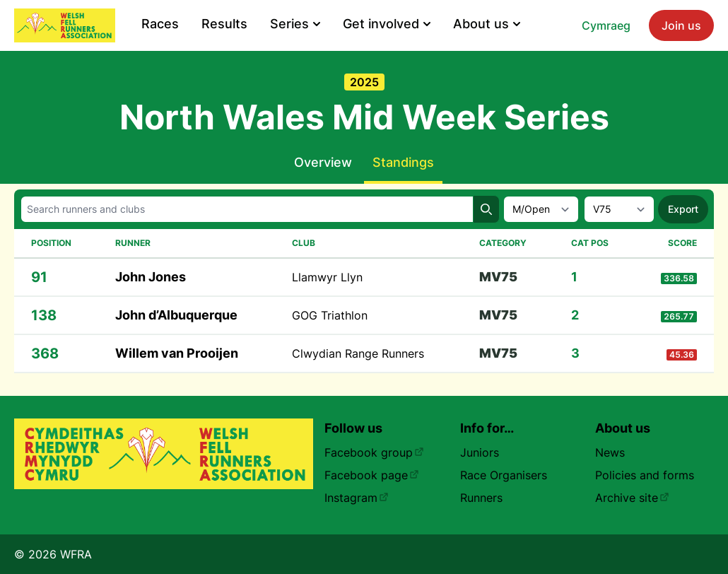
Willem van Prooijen (177, 353)
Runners (481, 498)
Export (683, 209)
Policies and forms (645, 475)
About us (487, 24)
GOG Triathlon (330, 315)
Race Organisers (504, 475)
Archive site (632, 498)
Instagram (357, 498)
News (610, 452)
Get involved (387, 24)
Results (224, 24)
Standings (403, 162)
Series (295, 24)
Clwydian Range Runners (358, 353)
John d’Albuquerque (176, 315)
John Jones (151, 277)
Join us (681, 25)
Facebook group (374, 452)
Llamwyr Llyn (327, 277)
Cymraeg (606, 25)
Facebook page (372, 475)
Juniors (480, 452)
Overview (323, 162)
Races (160, 24)
